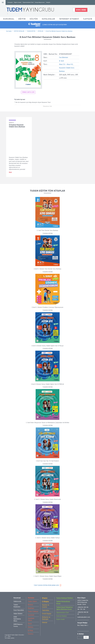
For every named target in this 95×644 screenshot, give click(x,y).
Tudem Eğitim (32, 601)
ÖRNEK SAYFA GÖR (28, 92)
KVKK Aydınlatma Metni (17, 619)
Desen (30, 624)
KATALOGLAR (49, 19)
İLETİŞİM (88, 19)
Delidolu (31, 627)
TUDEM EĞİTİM (31, 31)
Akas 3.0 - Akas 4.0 (66, 64)
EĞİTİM (22, 19)
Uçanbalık (31, 615)
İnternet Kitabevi (62, 616)
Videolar (45, 623)
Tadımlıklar (46, 610)
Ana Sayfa (9, 31)
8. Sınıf (62, 61)
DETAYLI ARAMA (81, 10)
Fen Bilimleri (64, 57)
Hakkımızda (17, 601)
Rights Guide (18, 2)
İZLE (10, 172)
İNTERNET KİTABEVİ (69, 19)
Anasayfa (10, 2)
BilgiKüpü (31, 608)
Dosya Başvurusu (40, 2)
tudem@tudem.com (84, 617)
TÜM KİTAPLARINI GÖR (46, 585)
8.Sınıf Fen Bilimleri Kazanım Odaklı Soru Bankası (59, 31)
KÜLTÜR (34, 19)
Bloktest (30, 605)
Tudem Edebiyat (33, 612)
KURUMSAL (9, 19)
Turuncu (31, 634)
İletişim (48, 2)
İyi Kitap (30, 631)
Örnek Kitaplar (47, 614)
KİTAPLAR (40, 31)
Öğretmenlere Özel (28, 2)
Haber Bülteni (18, 614)
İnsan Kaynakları (19, 610)
